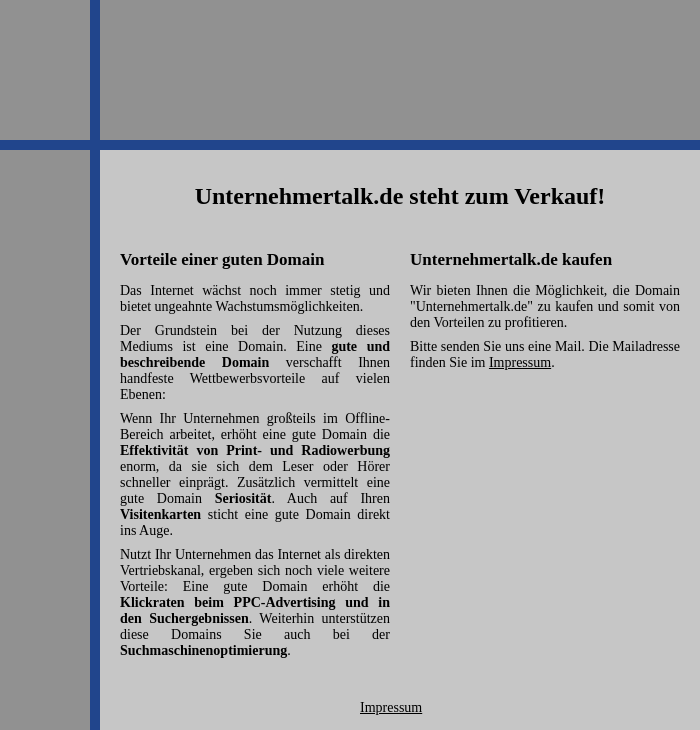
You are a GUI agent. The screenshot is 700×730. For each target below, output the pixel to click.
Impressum (520, 362)
